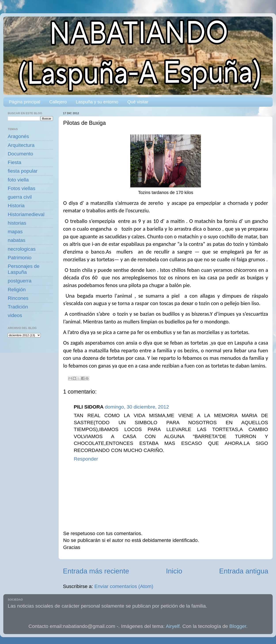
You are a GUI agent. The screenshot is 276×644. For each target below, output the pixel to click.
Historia (16, 206)
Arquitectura (21, 145)
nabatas (17, 240)
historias (17, 223)
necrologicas (22, 249)
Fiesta (14, 162)
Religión (17, 290)
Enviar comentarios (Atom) (124, 586)
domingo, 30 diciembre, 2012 (137, 407)
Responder (86, 459)
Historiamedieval (26, 214)
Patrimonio (20, 258)
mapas (15, 232)
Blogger (238, 626)
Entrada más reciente (96, 571)
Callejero (58, 102)
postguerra (20, 281)
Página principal (25, 102)
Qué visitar (138, 102)
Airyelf (173, 626)
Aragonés (18, 136)
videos (15, 315)
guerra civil (20, 197)
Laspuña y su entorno (97, 102)
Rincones (18, 298)
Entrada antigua (244, 571)
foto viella (18, 180)
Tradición (18, 307)
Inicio (174, 571)
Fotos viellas (22, 188)
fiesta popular (23, 171)
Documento (20, 154)
